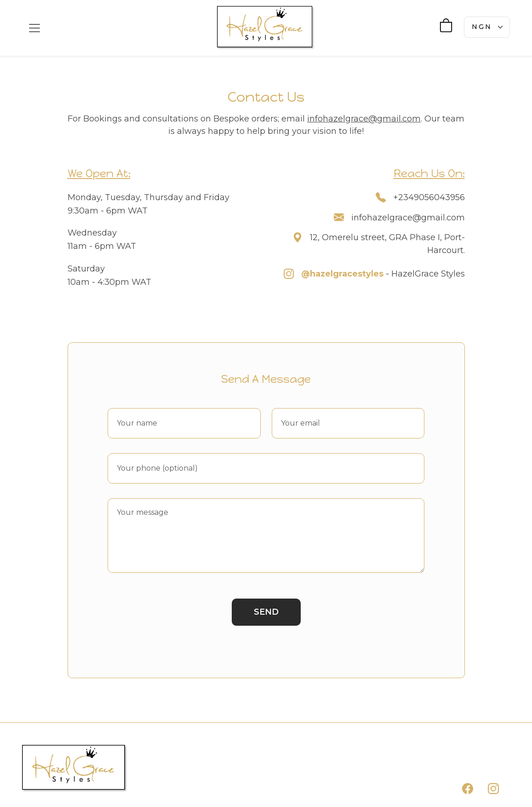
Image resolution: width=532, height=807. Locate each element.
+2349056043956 (429, 197)
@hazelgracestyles (342, 274)
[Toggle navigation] (34, 28)
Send (266, 612)
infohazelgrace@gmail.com (364, 119)
